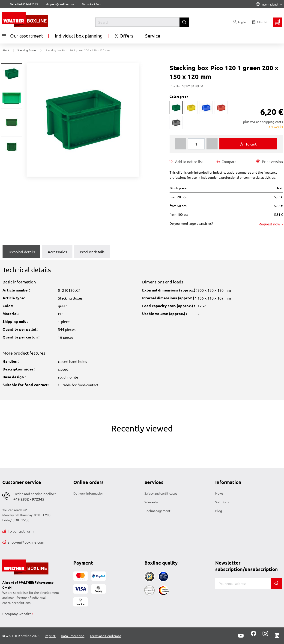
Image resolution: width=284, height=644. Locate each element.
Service (153, 36)
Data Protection (73, 636)
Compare (226, 161)
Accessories (57, 252)
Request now (270, 224)
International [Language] (269, 4)
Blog (219, 511)
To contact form (92, 4)
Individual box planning (79, 36)
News (219, 493)
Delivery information (88, 493)
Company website (17, 614)
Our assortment (22, 36)
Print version (270, 161)
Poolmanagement (157, 511)
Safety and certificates (161, 493)
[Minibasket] (278, 22)
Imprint (50, 636)
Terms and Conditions (105, 636)
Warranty (151, 502)
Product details (92, 252)
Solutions (222, 502)
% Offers (124, 36)
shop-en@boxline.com (23, 542)
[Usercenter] (239, 22)
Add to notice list (186, 161)
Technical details (21, 252)
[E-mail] (243, 583)
